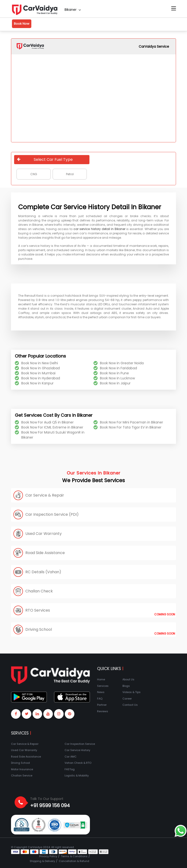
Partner (102, 705)
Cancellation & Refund (74, 861)
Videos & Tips (132, 692)
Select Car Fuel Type (45, 159)
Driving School (20, 763)
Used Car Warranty (24, 750)
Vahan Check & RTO (78, 763)
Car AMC (71, 757)
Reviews (103, 711)
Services (103, 686)
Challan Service (22, 775)
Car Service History (77, 750)
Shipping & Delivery (42, 861)
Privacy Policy (48, 856)
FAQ (100, 699)
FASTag (70, 769)
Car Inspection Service (80, 744)
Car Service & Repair (25, 744)
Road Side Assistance (26, 757)
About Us (128, 679)
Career (127, 699)
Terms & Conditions (74, 856)
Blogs (126, 686)
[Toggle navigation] (174, 9)
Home (101, 679)
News (101, 692)
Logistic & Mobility (77, 775)
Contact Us (130, 705)
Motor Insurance (22, 769)
